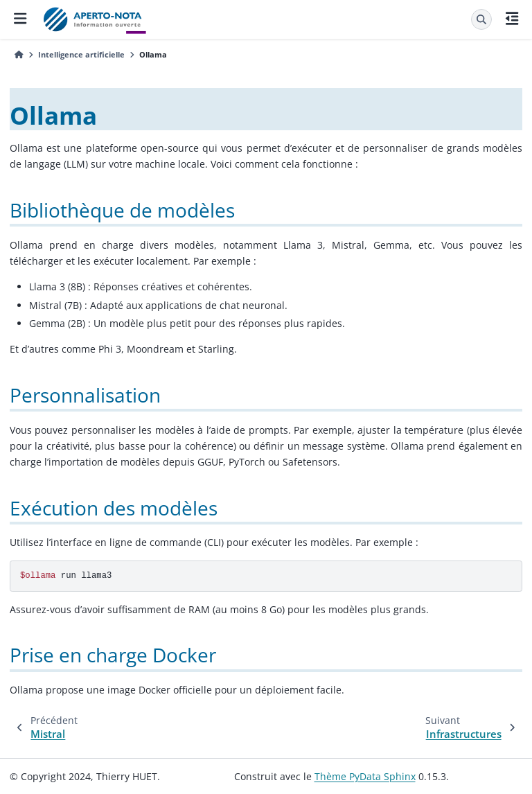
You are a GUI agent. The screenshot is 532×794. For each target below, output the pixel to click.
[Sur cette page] (512, 19)
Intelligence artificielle (81, 54)
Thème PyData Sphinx (365, 776)
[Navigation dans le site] (20, 19)
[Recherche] (481, 19)
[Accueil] (19, 55)
